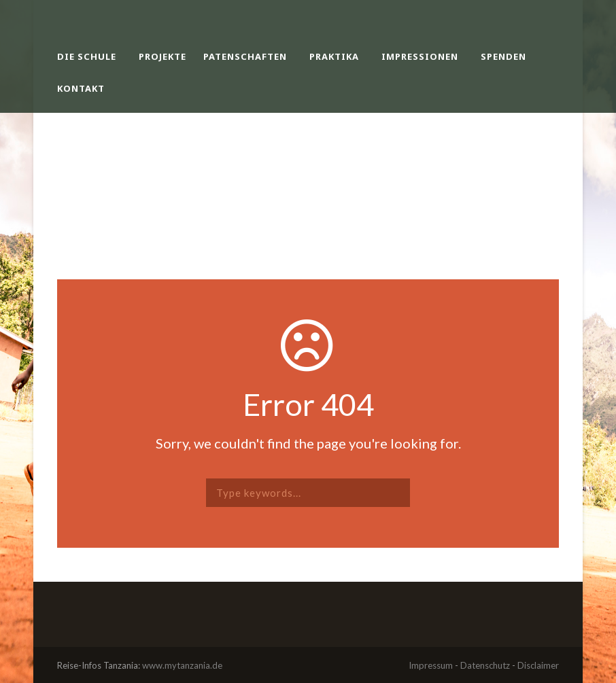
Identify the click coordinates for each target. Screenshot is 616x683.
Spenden (503, 56)
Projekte (162, 56)
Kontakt (81, 88)
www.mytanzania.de (182, 665)
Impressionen (420, 56)
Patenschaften (245, 56)
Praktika (334, 56)
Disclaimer (538, 665)
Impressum (431, 665)
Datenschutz (485, 665)
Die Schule (87, 56)
